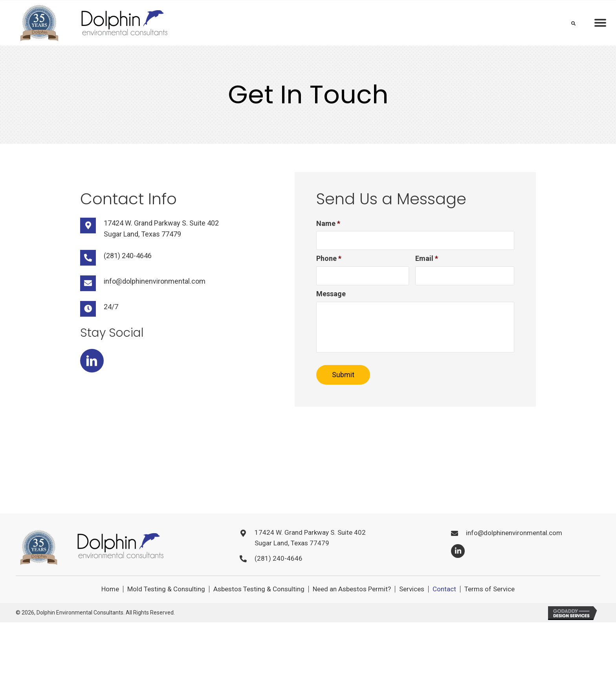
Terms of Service (489, 604)
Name (328, 223)
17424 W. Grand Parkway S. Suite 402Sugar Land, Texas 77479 (310, 552)
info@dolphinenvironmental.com (155, 281)
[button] (92, 361)
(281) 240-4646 (128, 256)
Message (331, 296)
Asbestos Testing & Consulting (259, 604)
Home (110, 604)
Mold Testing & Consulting (166, 604)
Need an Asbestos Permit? (352, 604)
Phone (329, 260)
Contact (444, 604)
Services (412, 604)
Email (427, 260)
